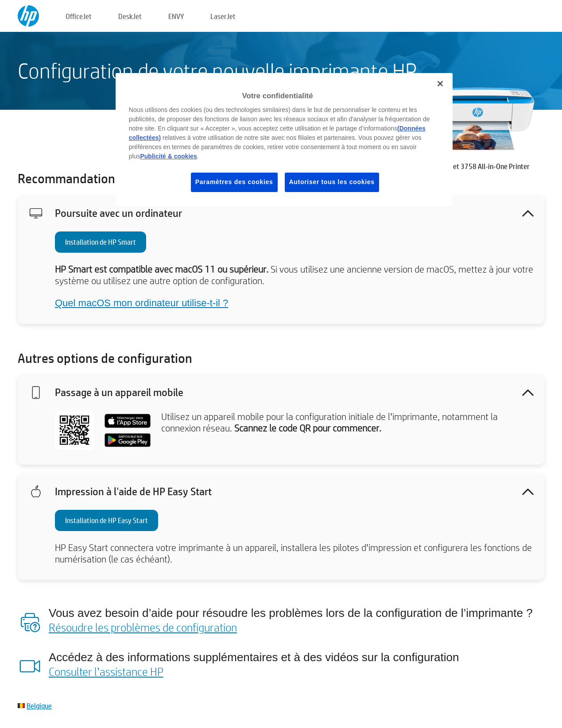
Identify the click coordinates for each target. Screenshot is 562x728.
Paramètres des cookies (234, 182)
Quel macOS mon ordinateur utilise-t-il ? (141, 303)
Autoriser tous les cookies (332, 182)
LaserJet (223, 16)
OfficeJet (79, 16)
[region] (284, 140)
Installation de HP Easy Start (107, 520)
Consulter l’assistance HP (106, 671)
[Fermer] (440, 84)
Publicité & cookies (168, 156)
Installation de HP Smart (101, 242)
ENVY (176, 16)
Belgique (39, 706)
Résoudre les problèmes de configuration (143, 627)
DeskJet (130, 16)
